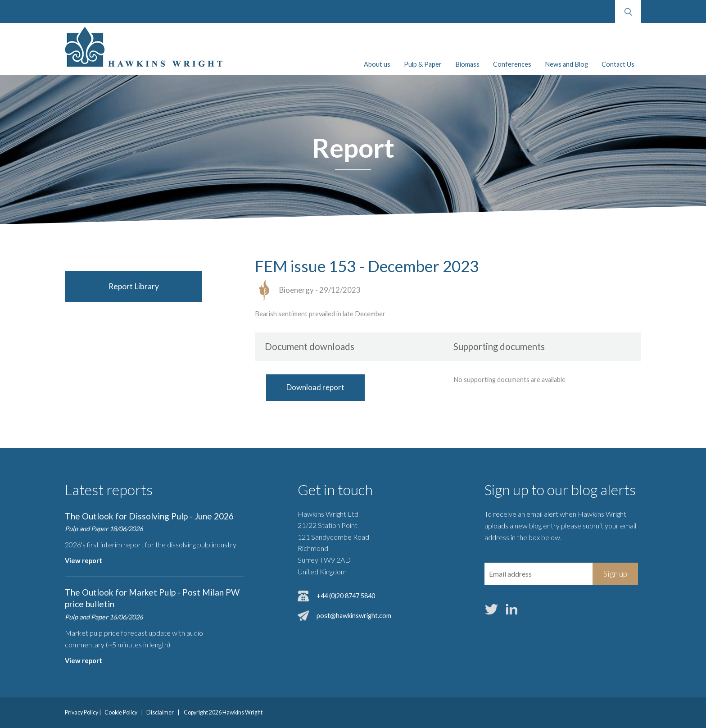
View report (84, 561)
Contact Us (618, 64)
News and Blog (566, 64)
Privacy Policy (81, 712)
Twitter (492, 610)
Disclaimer (160, 712)
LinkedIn (512, 610)
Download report (315, 387)
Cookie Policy (121, 712)
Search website (628, 12)
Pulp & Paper (423, 64)
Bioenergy (296, 290)
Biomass (467, 64)
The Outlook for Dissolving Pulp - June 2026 (149, 516)
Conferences (512, 64)
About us (377, 64)
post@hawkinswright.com (354, 616)
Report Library (134, 286)
